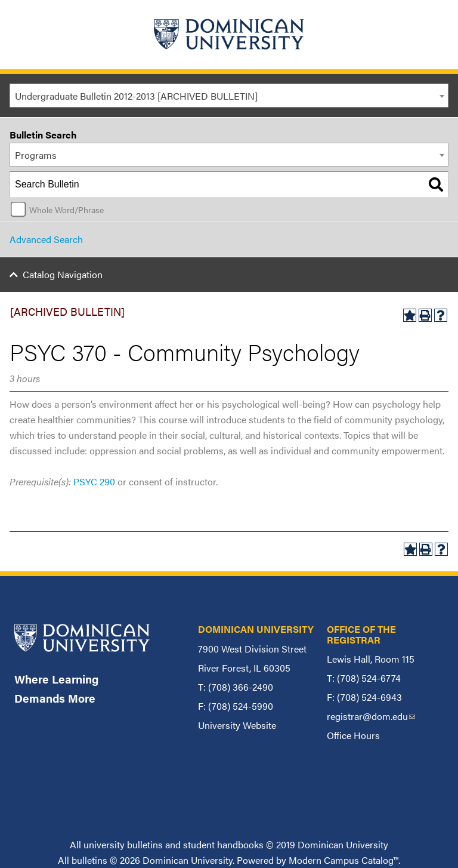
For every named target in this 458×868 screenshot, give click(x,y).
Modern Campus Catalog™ (343, 860)
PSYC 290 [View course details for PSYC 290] (94, 481)
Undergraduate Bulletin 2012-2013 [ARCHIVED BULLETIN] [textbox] (136, 96)
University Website (237, 725)
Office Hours (353, 735)
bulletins (89, 860)
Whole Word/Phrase (66, 210)
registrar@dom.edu (371, 716)
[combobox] (229, 96)
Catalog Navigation (63, 274)
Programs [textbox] (36, 155)
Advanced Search (46, 239)
